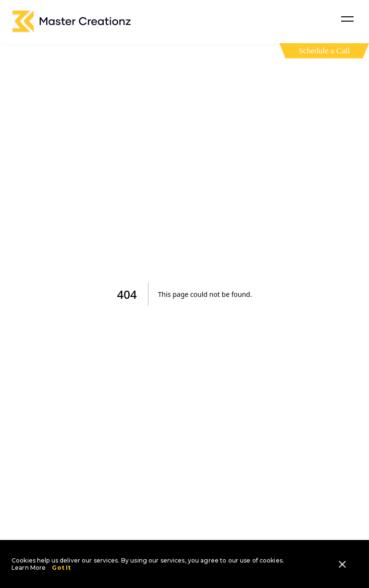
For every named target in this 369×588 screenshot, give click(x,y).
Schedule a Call (324, 51)
